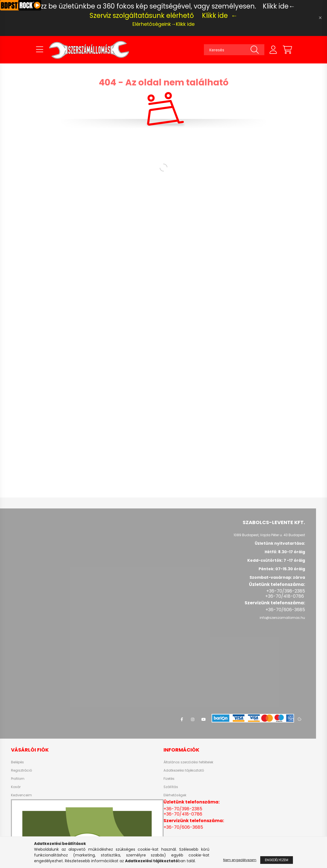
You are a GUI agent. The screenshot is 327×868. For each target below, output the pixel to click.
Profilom (18, 779)
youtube (204, 719)
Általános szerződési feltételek (188, 762)
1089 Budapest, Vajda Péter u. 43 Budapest (269, 535)
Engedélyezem (277, 860)
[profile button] (273, 50)
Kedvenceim (21, 795)
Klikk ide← (279, 6)
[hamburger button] (40, 50)
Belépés (17, 762)
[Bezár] (320, 18)
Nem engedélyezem (240, 860)
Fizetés (169, 779)
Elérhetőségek (175, 795)
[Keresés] (234, 50)
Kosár (16, 787)
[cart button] (287, 50)
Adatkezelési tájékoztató (184, 770)
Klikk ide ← (220, 16)
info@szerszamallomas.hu (282, 618)
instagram (193, 719)
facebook (182, 719)
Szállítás (171, 787)
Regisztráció (21, 770)
